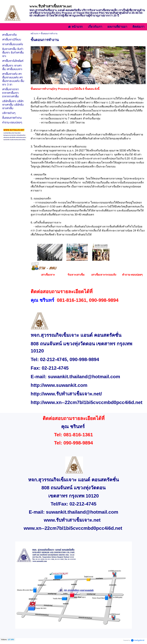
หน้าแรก (34, 33)
